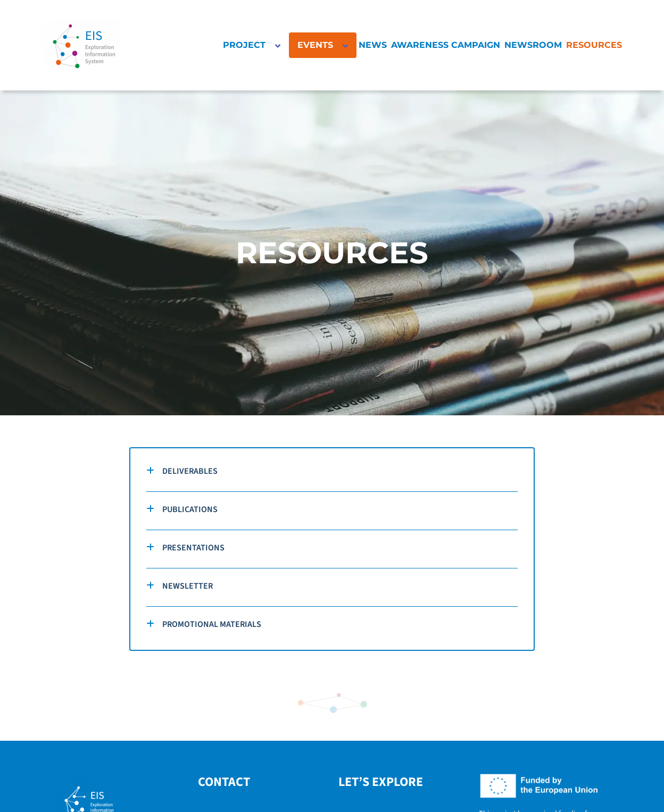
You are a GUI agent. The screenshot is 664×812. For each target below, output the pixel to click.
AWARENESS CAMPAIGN (446, 45)
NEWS (373, 45)
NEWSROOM (533, 45)
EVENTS (315, 45)
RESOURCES (594, 45)
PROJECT (244, 45)
